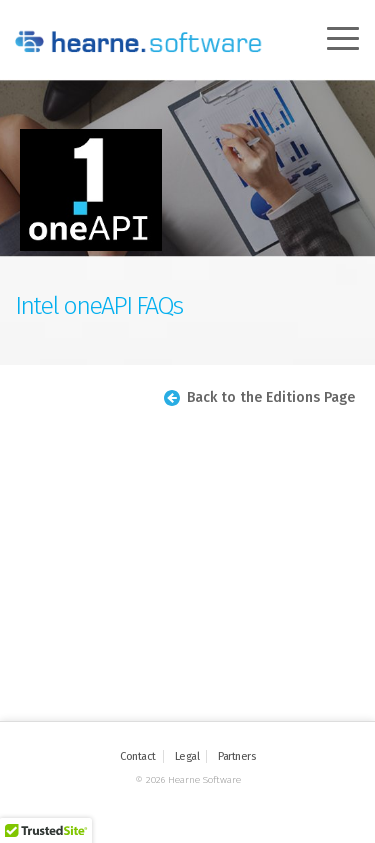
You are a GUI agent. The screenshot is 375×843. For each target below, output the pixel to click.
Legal (187, 756)
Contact (138, 756)
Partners (236, 756)
